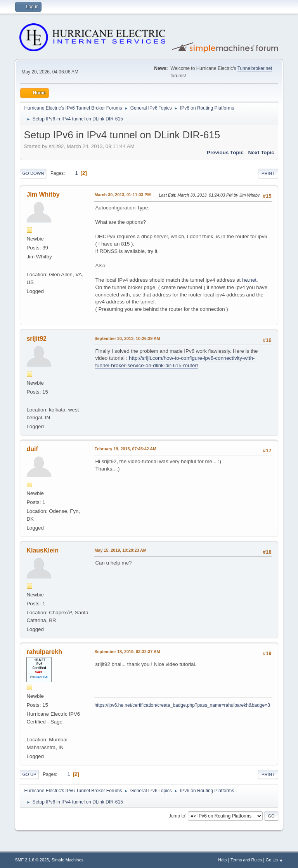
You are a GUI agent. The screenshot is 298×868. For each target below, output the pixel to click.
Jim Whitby (43, 194)
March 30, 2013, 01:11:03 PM (122, 195)
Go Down (33, 173)
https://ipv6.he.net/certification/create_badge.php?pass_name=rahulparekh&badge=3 (182, 705)
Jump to (177, 816)
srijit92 (36, 339)
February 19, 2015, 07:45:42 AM (125, 449)
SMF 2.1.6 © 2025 (32, 860)
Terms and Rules (246, 860)
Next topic (261, 153)
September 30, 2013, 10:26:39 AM (127, 338)
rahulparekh (44, 652)
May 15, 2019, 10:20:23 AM (120, 550)
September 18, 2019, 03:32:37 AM (127, 652)
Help (222, 860)
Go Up (29, 774)
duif (32, 449)
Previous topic (225, 153)
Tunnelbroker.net (255, 68)
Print (268, 173)
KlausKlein (42, 550)
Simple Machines (68, 860)
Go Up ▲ (275, 860)
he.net (249, 280)
